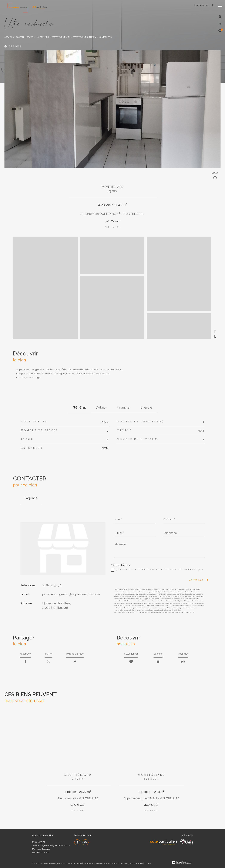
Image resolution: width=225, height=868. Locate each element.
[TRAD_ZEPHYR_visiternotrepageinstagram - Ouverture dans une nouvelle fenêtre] (85, 842)
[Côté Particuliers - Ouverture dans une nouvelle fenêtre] (164, 842)
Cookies (148, 863)
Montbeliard (42, 37)
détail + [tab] (101, 407)
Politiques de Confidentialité (150, 612)
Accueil (8, 37)
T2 (69, 37)
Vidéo (215, 173)
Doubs (30, 37)
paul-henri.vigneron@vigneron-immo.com (71, 594)
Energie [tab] (146, 407)
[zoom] (112, 273)
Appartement (58, 37)
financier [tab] (124, 407)
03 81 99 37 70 (52, 585)
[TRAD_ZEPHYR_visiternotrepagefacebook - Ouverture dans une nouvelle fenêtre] (77, 842)
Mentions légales (103, 863)
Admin (115, 863)
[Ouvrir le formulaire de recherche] (204, 5)
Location (19, 37)
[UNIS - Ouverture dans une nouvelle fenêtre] (187, 842)
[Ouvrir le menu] (220, 5)
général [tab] (79, 407)
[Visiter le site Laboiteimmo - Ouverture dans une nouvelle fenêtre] (182, 863)
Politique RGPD (136, 863)
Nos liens (124, 863)
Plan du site (89, 863)
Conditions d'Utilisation (171, 612)
